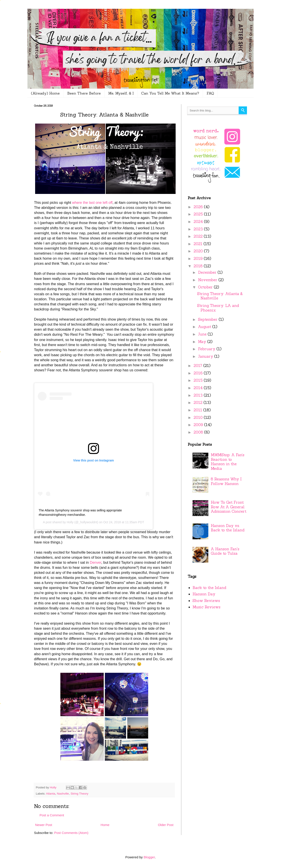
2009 (199, 425)
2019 (199, 259)
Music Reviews (206, 607)
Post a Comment (52, 815)
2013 (199, 395)
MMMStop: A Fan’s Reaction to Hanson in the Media (228, 462)
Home (105, 825)
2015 (199, 380)
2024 (199, 222)
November (208, 280)
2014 (199, 388)
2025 (199, 214)
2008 (199, 432)
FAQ (210, 93)
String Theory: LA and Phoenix (218, 308)
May (203, 342)
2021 (199, 244)
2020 (199, 251)
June (203, 334)
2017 (198, 366)
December (208, 272)
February (207, 349)
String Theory (79, 794)
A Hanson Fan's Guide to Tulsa (225, 551)
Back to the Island (209, 588)
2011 (198, 410)
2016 (199, 373)
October (206, 287)
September (208, 319)
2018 (199, 266)
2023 (199, 229)
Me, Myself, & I (121, 93)
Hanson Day (204, 594)
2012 (199, 403)
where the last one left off (92, 202)
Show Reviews (206, 601)
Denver (95, 562)
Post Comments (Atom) (71, 833)
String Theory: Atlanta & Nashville (220, 296)
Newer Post (44, 825)
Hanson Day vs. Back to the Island (228, 528)
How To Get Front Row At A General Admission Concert (229, 507)
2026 (199, 207)
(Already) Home (45, 93)
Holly (70, 522)
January (206, 356)
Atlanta (51, 794)
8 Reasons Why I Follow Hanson (226, 481)
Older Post (166, 825)
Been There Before (84, 93)
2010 (199, 418)
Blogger (149, 857)
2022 (199, 236)
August (205, 327)
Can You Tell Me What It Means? (170, 93)
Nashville (63, 794)
